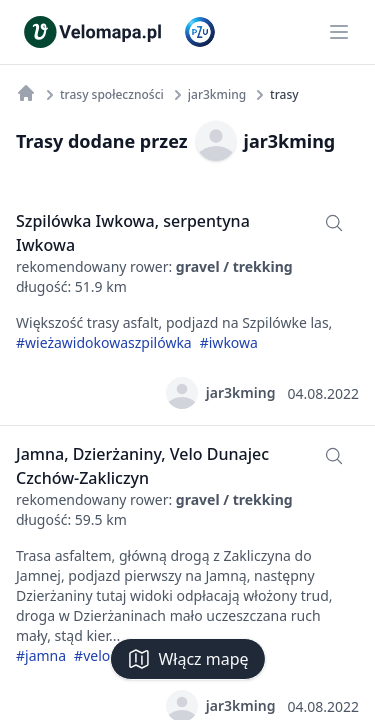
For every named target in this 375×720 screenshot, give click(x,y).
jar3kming (266, 141)
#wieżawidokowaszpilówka (104, 342)
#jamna (41, 655)
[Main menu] (339, 32)
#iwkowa (229, 342)
